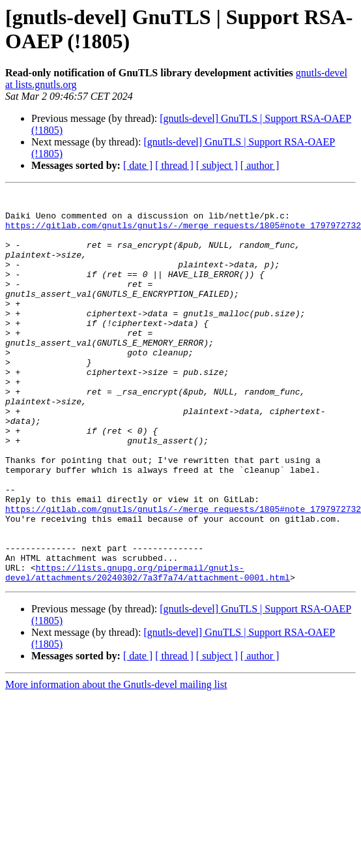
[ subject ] (217, 165)
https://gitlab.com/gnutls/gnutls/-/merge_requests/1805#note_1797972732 (183, 233)
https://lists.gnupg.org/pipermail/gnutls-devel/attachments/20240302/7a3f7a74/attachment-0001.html (148, 650)
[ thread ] (174, 165)
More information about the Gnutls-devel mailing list (116, 763)
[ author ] (260, 165)
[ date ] (138, 165)
